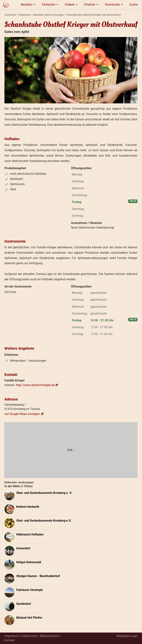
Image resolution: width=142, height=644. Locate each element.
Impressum (12, 636)
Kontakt (10, 640)
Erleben (72, 5)
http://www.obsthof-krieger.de (35, 385)
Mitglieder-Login (127, 636)
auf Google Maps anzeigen (24, 414)
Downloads (114, 5)
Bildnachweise (49, 636)
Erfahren (92, 5)
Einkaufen (51, 5)
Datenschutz (29, 636)
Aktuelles (28, 5)
